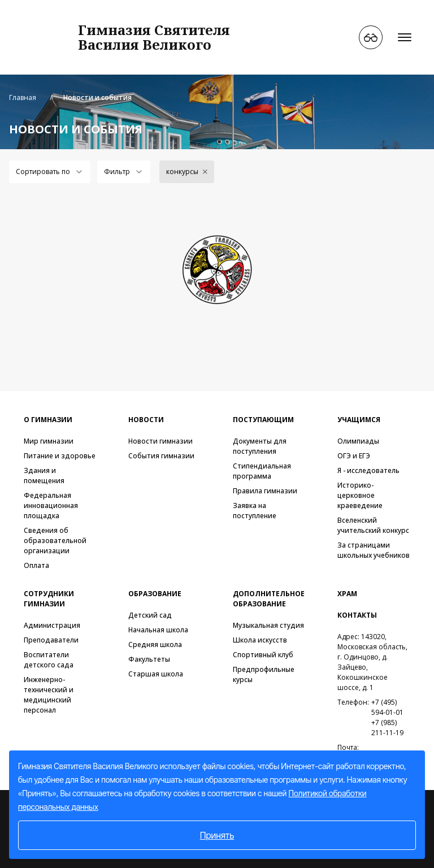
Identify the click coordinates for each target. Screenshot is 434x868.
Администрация (52, 625)
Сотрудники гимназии (49, 599)
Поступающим (263, 420)
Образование (155, 594)
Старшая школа (156, 674)
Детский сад (150, 615)
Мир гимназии (49, 441)
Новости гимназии (160, 441)
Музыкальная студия (268, 625)
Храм (347, 594)
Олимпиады (358, 441)
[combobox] (50, 172)
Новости (146, 420)
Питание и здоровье (60, 456)
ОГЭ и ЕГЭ (354, 456)
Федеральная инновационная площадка (51, 505)
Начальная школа (158, 630)
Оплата (36, 565)
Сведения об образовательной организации (55, 541)
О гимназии (48, 420)
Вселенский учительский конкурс (373, 525)
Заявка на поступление (255, 511)
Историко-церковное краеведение (360, 495)
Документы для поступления (260, 446)
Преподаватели (51, 640)
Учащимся (359, 420)
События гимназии (161, 456)
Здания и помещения (44, 476)
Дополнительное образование (269, 599)
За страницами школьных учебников (374, 550)
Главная (23, 97)
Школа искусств (260, 640)
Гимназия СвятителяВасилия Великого (154, 37)
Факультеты (149, 659)
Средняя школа (155, 645)
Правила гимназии (265, 491)
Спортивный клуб (263, 655)
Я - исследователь (368, 470)
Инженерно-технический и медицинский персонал (49, 695)
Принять (217, 835)
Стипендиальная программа (262, 471)
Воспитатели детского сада (49, 660)
